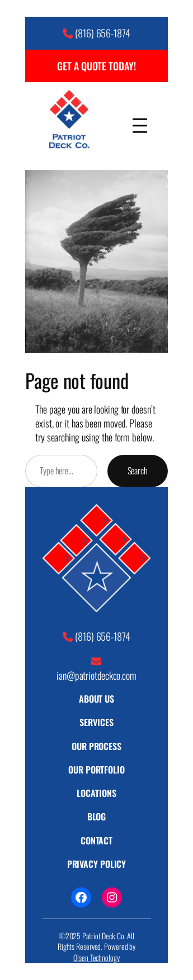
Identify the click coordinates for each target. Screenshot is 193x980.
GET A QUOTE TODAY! (96, 66)
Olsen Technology (96, 957)
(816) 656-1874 (103, 33)
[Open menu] (140, 121)
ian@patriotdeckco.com (96, 675)
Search (138, 470)
